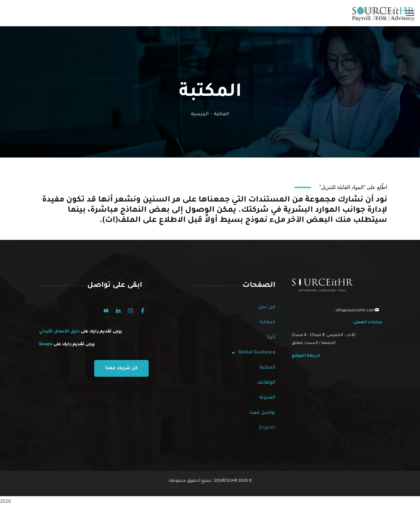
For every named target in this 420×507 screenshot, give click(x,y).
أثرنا (271, 338)
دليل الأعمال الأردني (60, 332)
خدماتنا (268, 323)
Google (46, 345)
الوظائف (266, 383)
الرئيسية (200, 115)
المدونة (267, 398)
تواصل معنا (262, 413)
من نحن (267, 307)
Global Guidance (253, 353)
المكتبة (267, 368)
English (267, 428)
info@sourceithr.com (355, 311)
